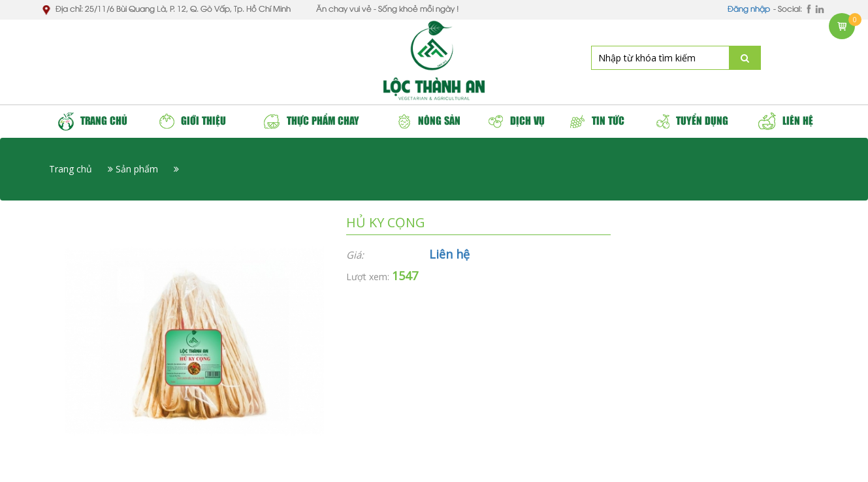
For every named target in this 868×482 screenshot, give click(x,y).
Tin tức (597, 121)
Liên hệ (786, 121)
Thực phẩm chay (311, 121)
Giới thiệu (193, 121)
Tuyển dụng (691, 121)
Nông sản (428, 121)
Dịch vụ (517, 121)
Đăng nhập (749, 9)
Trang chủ (93, 121)
